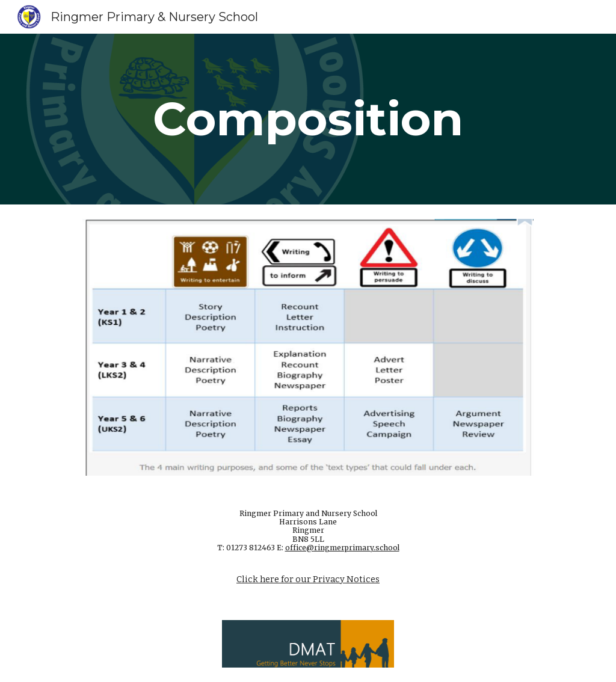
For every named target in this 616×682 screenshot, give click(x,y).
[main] (308, 119)
